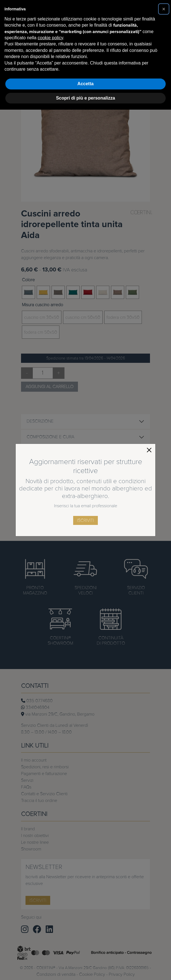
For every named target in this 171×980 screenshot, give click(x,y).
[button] (164, 9)
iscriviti (85, 520)
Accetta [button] (85, 84)
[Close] (149, 450)
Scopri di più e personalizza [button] (86, 98)
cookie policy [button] (50, 38)
